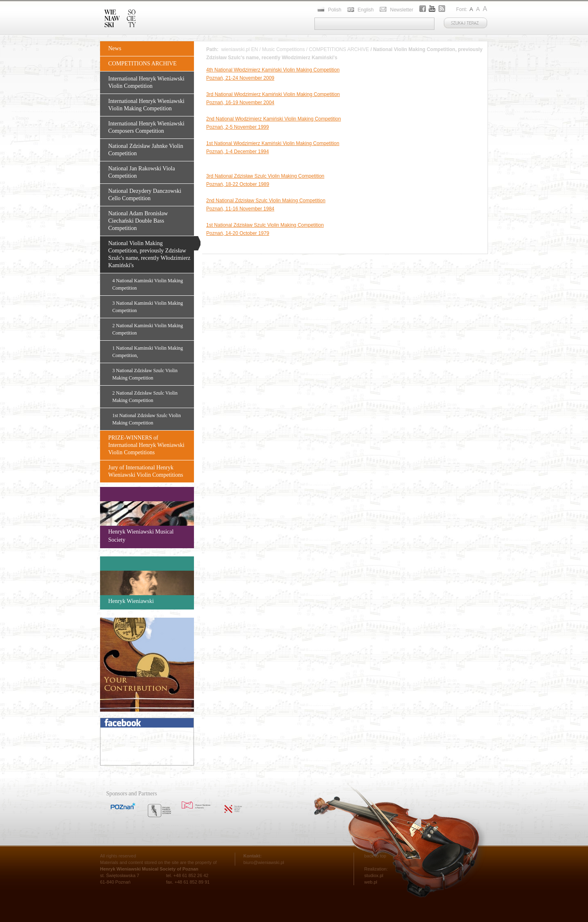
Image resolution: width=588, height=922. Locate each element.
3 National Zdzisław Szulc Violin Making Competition (145, 374)
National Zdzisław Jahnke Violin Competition (146, 150)
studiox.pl (374, 875)
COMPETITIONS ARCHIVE (143, 64)
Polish (335, 10)
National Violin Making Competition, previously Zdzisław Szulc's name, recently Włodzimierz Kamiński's (149, 254)
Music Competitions (284, 49)
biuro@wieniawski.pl (264, 862)
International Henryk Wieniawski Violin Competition (146, 82)
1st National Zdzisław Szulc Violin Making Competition (147, 419)
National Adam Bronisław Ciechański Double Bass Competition (138, 221)
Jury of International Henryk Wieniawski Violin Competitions (146, 471)
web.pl (371, 882)
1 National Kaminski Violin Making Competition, (148, 352)
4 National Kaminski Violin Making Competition (148, 284)
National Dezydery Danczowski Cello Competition (145, 195)
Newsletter (402, 10)
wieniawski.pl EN (240, 49)
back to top (375, 856)
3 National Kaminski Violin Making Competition (148, 307)
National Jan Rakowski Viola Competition (141, 172)
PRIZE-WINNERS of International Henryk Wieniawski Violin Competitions (146, 445)
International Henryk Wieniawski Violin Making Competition (146, 105)
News (115, 48)
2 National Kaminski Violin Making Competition (148, 329)
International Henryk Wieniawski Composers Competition (146, 127)
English (366, 10)
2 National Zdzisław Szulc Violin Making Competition (145, 397)
